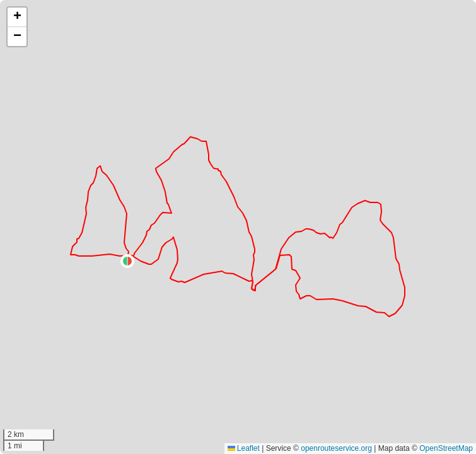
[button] (127, 261)
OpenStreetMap (446, 448)
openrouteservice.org (336, 448)
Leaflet (244, 448)
